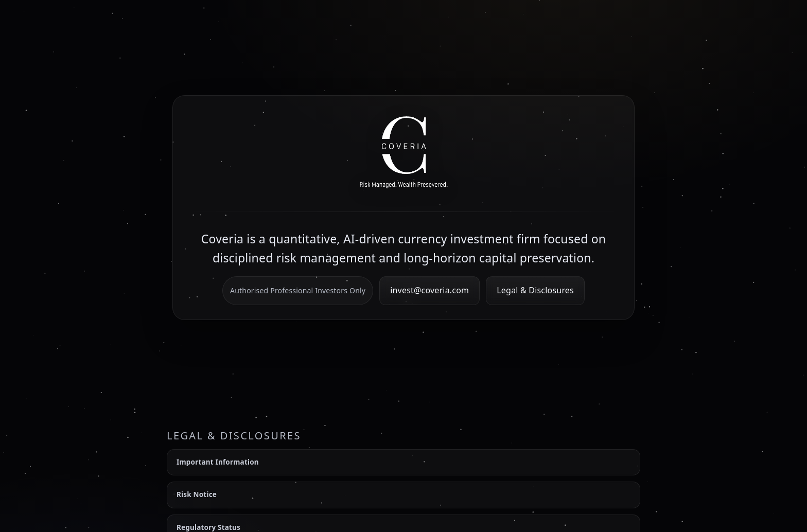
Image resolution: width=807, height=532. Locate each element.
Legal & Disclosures (535, 290)
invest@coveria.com (429, 290)
